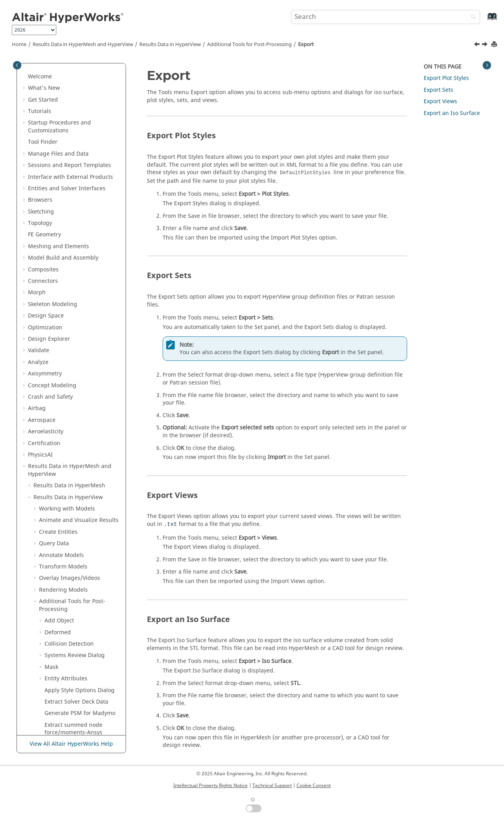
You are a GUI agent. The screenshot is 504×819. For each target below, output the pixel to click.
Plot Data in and (65, 659)
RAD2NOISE (60, 528)
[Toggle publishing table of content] (17, 65)
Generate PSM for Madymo (80, 497)
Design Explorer (49, 122)
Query (54, 327)
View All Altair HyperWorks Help (71, 744)
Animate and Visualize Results (79, 304)
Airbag (37, 192)
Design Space (46, 99)
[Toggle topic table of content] (487, 65)
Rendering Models (63, 373)
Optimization (45, 111)
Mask (51, 450)
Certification (44, 227)
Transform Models (63, 350)
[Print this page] (495, 45)
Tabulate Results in (67, 697)
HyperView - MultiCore (69, 632)
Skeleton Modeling (53, 88)
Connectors (43, 64)
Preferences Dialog (64, 608)
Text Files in (56, 709)
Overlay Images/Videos (69, 361)
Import (54, 574)
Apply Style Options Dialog (80, 474)
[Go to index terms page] (484, 20)
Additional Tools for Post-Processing (249, 45)
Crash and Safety (50, 180)
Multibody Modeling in (74, 674)
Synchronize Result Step (76, 562)
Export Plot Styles (446, 78)
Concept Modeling (52, 169)
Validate (39, 134)
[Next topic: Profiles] (485, 45)
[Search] (471, 18)
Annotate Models (61, 339)
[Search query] (385, 17)
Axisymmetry (45, 157)
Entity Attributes (66, 462)
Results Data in (170, 45)
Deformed (58, 416)
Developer (41, 643)
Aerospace (42, 203)
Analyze (38, 146)
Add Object (59, 404)
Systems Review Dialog (75, 439)
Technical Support (272, 786)
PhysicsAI (40, 238)
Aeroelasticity (46, 215)
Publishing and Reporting (62, 721)
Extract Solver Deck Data (76, 485)
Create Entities (58, 315)
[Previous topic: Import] (478, 45)
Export (306, 45)
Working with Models (67, 292)
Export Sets (438, 90)
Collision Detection (69, 427)
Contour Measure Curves (77, 551)
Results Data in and (83, 45)
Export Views (440, 101)
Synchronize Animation (75, 539)
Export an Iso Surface (452, 113)
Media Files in (61, 686)
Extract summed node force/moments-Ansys (73, 512)
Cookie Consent (314, 786)
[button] (25, 65)
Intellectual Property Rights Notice (210, 786)
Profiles (49, 597)
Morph (37, 76)
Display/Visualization (78, 620)
